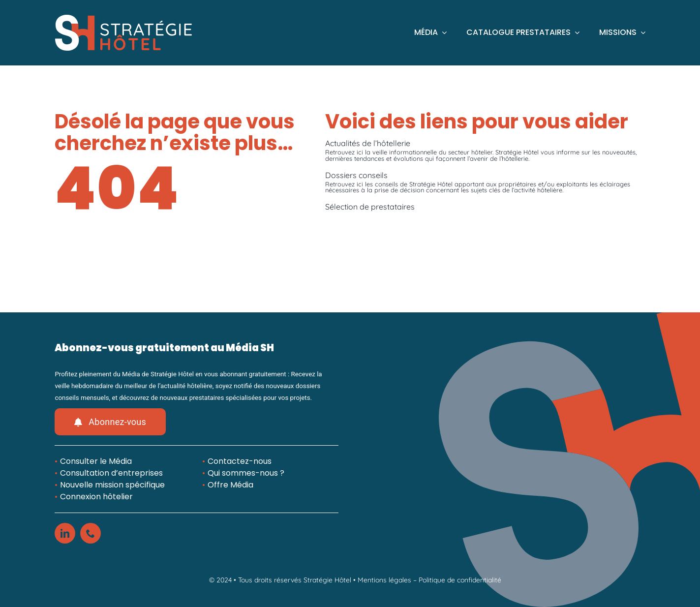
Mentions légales (384, 580)
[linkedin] (65, 533)
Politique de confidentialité (460, 580)
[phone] (91, 533)
